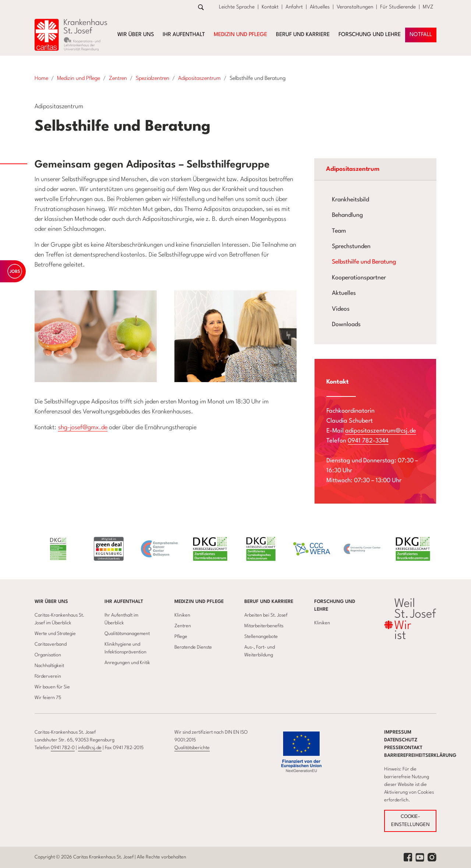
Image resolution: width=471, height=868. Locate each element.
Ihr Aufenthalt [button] (184, 35)
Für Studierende (398, 7)
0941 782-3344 (368, 441)
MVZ (428, 7)
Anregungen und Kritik (127, 663)
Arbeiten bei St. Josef (266, 615)
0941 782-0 (63, 748)
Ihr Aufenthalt (124, 602)
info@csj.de (90, 748)
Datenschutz (401, 740)
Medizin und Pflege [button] (240, 35)
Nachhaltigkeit (49, 666)
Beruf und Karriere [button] (303, 35)
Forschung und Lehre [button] (370, 35)
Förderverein (48, 676)
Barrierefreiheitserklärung (420, 756)
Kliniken (182, 615)
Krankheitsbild (350, 200)
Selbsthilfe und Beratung (364, 262)
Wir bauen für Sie (52, 687)
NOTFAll (421, 35)
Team (339, 231)
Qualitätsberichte (192, 748)
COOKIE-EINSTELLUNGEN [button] (410, 821)
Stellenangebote (261, 637)
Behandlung (347, 215)
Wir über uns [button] (136, 35)
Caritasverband (51, 644)
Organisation (48, 655)
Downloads (346, 325)
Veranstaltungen (355, 7)
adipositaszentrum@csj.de (381, 431)
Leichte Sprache (237, 7)
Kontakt (270, 7)
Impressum (398, 732)
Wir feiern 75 (48, 698)
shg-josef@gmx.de (83, 428)
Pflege (181, 637)
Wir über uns (51, 602)
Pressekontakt (403, 748)
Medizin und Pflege (199, 602)
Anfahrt (294, 7)
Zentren (183, 626)
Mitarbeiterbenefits (264, 626)
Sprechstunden (351, 247)
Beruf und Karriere (269, 602)
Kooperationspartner (359, 278)
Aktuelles (320, 7)
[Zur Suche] (201, 7)
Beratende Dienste (193, 647)
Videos (341, 309)
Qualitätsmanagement (127, 634)
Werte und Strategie (55, 634)
